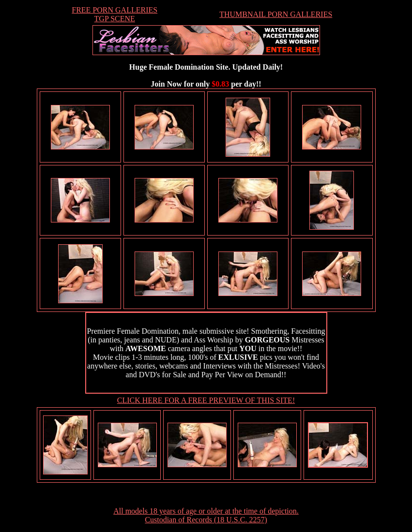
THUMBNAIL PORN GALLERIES (276, 14)
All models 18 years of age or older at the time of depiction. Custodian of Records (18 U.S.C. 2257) (206, 515)
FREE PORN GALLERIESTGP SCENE (114, 14)
